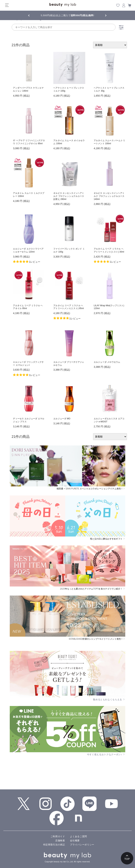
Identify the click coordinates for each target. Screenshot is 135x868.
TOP (127, 859)
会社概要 (75, 841)
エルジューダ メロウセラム (107, 362)
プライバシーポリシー (82, 845)
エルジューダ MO (62, 419)
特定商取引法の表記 (54, 845)
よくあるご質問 (78, 836)
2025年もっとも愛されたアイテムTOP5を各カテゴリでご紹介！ (93, 589)
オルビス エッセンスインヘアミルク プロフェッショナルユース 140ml (109, 196)
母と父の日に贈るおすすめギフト (108, 539)
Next (103, 15)
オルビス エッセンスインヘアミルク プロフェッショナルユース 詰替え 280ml (69, 196)
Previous (32, 15)
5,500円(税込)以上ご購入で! (67, 15)
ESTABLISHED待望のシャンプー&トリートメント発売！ (97, 639)
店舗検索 (60, 841)
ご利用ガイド (58, 836)
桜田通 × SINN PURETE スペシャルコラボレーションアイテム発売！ (91, 489)
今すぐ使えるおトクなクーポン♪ (106, 754)
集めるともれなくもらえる (109, 699)
